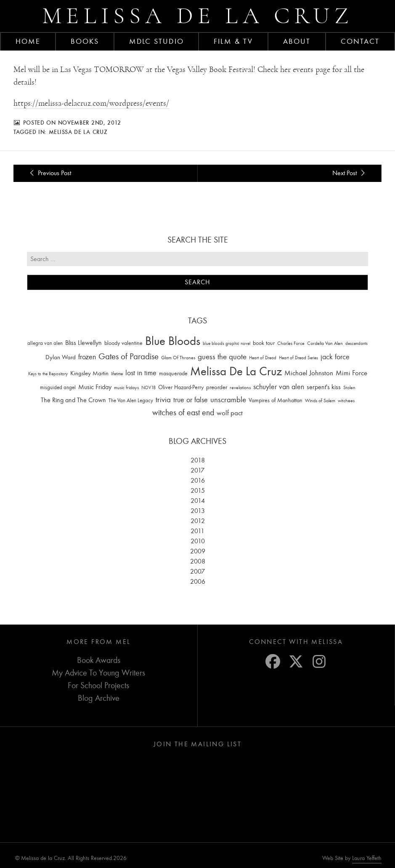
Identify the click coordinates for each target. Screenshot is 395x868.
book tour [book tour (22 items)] (264, 343)
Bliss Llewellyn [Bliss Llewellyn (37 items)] (84, 343)
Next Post (350, 173)
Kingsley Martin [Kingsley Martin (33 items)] (89, 373)
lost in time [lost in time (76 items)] (141, 373)
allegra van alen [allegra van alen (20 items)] (45, 343)
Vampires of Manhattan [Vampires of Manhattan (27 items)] (276, 400)
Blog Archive (99, 698)
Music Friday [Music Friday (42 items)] (95, 387)
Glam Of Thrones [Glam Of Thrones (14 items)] (178, 358)
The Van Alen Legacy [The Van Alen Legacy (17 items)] (131, 400)
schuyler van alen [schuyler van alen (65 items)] (279, 387)
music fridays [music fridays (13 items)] (126, 387)
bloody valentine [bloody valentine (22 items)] (123, 343)
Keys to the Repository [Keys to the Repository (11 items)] (48, 374)
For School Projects (98, 685)
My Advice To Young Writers (98, 673)
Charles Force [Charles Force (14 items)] (291, 343)
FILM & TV (233, 41)
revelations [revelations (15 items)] (240, 387)
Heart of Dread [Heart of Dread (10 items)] (263, 358)
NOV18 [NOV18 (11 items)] (148, 388)
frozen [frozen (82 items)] (87, 357)
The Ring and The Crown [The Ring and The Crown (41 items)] (73, 400)
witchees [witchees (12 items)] (346, 401)
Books (85, 41)
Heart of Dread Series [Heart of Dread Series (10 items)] (298, 358)
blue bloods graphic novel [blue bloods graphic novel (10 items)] (227, 343)
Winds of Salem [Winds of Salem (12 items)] (320, 401)
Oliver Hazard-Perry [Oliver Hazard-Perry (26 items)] (181, 387)
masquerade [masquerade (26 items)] (173, 373)
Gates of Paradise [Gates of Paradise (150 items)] (129, 357)
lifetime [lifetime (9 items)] (117, 374)
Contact (360, 41)
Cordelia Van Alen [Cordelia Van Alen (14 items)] (325, 343)
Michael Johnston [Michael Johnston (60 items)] (309, 373)
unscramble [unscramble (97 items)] (228, 400)
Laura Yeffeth (367, 858)
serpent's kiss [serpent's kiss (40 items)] (324, 387)
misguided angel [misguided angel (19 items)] (58, 387)
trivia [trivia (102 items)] (163, 400)
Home (28, 41)
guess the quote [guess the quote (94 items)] (222, 357)
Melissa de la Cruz (197, 16)
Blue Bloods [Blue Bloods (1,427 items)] (173, 341)
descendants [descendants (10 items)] (357, 343)
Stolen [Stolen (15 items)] (349, 387)
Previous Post (49, 173)
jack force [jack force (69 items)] (335, 357)
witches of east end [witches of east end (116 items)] (183, 413)
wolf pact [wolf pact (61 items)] (230, 413)
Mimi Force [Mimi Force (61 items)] (351, 373)
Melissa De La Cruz (78, 132)
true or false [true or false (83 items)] (191, 400)
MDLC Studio (156, 41)
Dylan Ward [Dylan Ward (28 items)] (61, 357)
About (297, 41)
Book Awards (99, 660)
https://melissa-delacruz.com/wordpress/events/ (91, 103)
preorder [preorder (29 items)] (217, 387)
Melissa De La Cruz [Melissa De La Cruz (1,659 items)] (236, 371)
